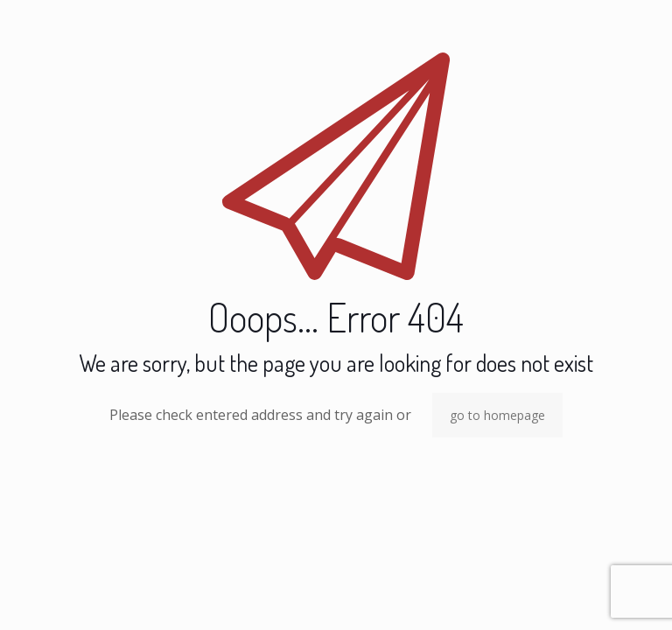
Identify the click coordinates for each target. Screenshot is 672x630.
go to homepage (497, 415)
